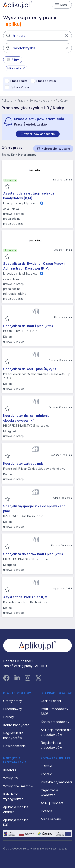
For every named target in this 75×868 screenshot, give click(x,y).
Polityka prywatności (56, 782)
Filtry (13, 60)
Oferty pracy (13, 701)
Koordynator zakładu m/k (23, 463)
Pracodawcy (13, 709)
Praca (21, 100)
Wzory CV (11, 778)
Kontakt (47, 774)
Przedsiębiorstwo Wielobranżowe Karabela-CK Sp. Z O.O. (37, 376)
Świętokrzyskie (39, 100)
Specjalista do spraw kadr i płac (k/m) (33, 554)
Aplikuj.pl (7, 100)
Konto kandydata (16, 725)
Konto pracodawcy (55, 722)
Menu (62, 5)
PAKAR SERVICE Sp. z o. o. (21, 331)
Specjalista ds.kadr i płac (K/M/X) (30, 369)
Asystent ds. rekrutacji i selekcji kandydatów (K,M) (29, 196)
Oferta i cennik (52, 701)
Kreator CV (11, 770)
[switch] (38, 134)
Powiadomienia (14, 746)
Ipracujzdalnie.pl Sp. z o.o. (21, 203)
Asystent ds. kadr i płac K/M (25, 597)
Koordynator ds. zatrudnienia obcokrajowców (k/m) (26, 418)
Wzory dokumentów (18, 786)
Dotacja (47, 811)
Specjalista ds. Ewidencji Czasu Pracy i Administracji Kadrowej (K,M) (34, 266)
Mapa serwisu (51, 819)
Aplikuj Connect (52, 803)
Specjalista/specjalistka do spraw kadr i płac (35, 509)
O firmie (46, 766)
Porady (9, 717)
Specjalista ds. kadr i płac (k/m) (28, 326)
